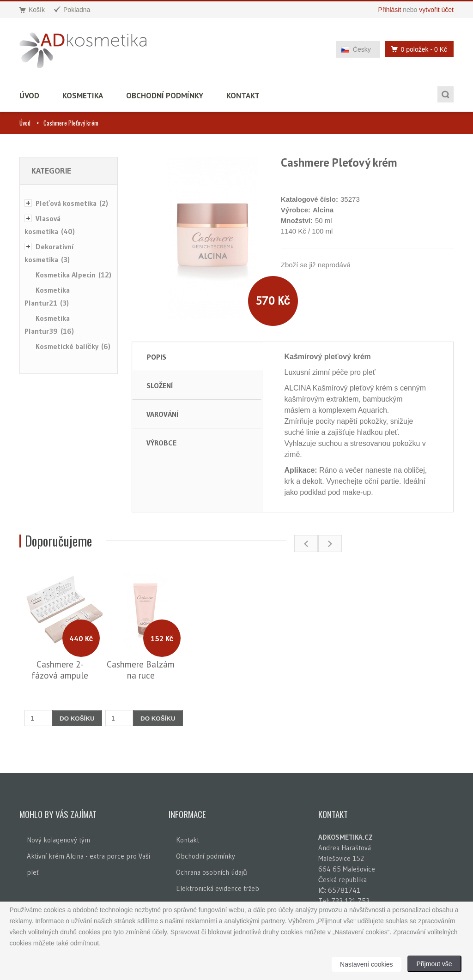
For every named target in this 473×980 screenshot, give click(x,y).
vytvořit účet (436, 10)
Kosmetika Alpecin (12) (73, 275)
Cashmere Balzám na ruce (141, 670)
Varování (162, 414)
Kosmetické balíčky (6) (73, 346)
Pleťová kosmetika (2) (72, 203)
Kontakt (243, 96)
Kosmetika (83, 96)
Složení (160, 385)
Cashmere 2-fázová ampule (60, 670)
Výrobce (161, 443)
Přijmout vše (434, 964)
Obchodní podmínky (165, 96)
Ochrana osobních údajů (211, 872)
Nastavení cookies (366, 964)
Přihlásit (390, 10)
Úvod (29, 96)
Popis (157, 357)
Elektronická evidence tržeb (218, 888)
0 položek (417, 49)
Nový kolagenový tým (58, 840)
